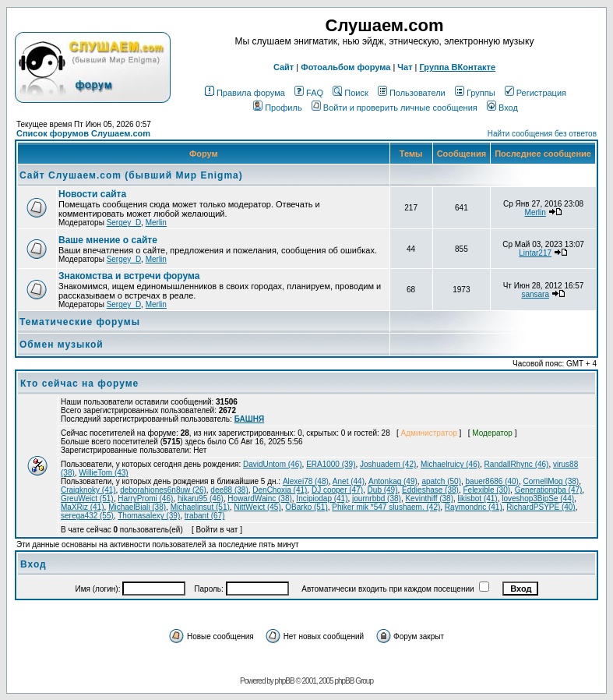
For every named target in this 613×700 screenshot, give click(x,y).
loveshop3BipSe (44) (538, 498)
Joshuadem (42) (388, 464)
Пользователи (412, 93)
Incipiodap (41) (322, 498)
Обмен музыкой (62, 345)
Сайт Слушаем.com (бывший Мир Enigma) (131, 175)
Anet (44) (349, 481)
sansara (535, 294)
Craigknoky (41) (88, 490)
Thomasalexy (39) (149, 516)
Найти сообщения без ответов (542, 134)
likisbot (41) (478, 498)
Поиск (350, 93)
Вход (502, 108)
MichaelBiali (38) (137, 507)
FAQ (309, 93)
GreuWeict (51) (87, 498)
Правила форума (245, 93)
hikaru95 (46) (201, 498)
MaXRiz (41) (83, 507)
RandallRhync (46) (517, 464)
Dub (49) (383, 490)
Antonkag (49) (393, 481)
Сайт (284, 67)
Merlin (156, 223)
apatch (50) (441, 481)
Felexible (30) (486, 490)
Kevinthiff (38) (429, 498)
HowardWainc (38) (259, 498)
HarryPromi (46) (145, 498)
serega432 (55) (87, 516)
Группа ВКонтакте (458, 67)
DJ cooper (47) (337, 490)
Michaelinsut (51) (200, 507)
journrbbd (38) (377, 498)
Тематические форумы (80, 322)
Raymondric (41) (474, 507)
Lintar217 (535, 253)
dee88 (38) (229, 490)
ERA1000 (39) (331, 464)
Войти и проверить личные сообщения (395, 108)
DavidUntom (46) (273, 464)
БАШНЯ (250, 419)
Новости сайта (92, 194)
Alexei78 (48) (306, 481)
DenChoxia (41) (280, 490)
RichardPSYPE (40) (541, 507)
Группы (475, 93)
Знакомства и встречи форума (129, 276)
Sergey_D (124, 223)
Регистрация (535, 93)
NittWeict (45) (257, 507)
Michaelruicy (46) (450, 464)
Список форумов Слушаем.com (83, 133)
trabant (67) (205, 516)
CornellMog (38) (551, 481)
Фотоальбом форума (345, 67)
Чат (405, 67)
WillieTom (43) (103, 473)
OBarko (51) (306, 507)
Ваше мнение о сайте (108, 240)
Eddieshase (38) (430, 490)
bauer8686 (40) (492, 481)
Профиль (278, 108)
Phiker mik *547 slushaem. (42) (386, 507)
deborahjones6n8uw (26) (163, 490)
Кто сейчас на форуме (79, 384)
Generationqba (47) (549, 490)
